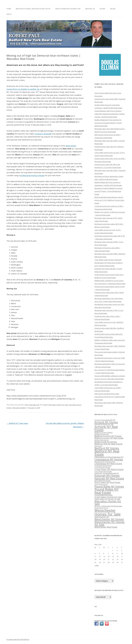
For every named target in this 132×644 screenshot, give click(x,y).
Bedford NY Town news (17, 423)
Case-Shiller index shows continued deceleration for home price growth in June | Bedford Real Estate (109, 263)
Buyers (102, 9)
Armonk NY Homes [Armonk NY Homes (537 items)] (106, 422)
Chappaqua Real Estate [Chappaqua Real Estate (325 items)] (103, 466)
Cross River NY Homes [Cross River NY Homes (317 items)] (102, 467)
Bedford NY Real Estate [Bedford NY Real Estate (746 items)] (107, 453)
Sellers (113, 9)
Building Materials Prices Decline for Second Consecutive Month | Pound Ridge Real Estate (108, 123)
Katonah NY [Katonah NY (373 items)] (114, 473)
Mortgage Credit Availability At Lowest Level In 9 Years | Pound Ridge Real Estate (108, 191)
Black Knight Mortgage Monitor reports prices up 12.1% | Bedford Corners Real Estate (109, 200)
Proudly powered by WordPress (18, 639)
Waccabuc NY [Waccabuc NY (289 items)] (99, 506)
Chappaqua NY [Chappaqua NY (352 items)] (118, 457)
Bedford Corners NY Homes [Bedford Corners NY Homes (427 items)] (108, 436)
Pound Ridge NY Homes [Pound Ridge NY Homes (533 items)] (109, 486)
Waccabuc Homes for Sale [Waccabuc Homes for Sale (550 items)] (108, 503)
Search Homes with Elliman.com (68, 9)
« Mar (97, 565)
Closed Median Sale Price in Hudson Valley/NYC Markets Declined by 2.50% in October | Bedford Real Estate (110, 114)
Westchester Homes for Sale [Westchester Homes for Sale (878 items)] (108, 512)
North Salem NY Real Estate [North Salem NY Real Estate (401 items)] (107, 482)
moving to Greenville (43, 134)
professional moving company (32, 175)
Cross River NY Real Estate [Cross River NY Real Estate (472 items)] (109, 469)
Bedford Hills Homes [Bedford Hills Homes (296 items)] (101, 440)
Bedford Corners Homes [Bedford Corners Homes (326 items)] (104, 432)
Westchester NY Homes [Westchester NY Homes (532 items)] (109, 519)
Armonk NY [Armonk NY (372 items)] (111, 420)
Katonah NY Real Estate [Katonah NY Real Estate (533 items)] (109, 478)
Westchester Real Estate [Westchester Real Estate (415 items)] (106, 527)
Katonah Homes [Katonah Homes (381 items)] (102, 473)
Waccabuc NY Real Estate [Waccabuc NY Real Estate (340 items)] (113, 506)
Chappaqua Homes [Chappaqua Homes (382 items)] (103, 457)
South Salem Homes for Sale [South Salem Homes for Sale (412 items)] (108, 497)
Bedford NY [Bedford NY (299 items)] (98, 446)
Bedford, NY (90, 9)
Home (9, 9)
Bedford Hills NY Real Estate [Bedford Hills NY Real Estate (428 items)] (108, 444)
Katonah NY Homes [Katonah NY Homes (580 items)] (107, 475)
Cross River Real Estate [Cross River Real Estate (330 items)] (103, 471)
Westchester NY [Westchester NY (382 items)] (102, 517)
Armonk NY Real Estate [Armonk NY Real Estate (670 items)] (106, 428)
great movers (71, 146)
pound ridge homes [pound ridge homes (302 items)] (101, 484)
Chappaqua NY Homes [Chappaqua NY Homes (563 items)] (109, 459)
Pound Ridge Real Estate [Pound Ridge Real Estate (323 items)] (104, 495)
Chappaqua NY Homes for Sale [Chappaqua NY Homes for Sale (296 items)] (105, 462)
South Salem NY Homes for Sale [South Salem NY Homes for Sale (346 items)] (107, 499)
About (9, 14)
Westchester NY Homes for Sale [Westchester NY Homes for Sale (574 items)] (110, 523)
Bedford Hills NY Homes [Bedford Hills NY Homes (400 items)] (106, 442)
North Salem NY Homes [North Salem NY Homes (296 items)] (102, 481)
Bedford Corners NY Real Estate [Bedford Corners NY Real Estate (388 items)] (109, 438)
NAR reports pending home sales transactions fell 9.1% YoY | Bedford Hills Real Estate (110, 397)
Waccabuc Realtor (19, 408)
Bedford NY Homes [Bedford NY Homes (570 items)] (107, 448)
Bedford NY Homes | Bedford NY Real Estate (33, 9)
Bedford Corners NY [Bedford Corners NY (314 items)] (102, 434)
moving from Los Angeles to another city (23, 89)
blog (27, 405)
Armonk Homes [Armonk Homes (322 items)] (100, 420)
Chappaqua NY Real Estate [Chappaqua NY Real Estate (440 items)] (108, 464)
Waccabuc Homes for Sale (58, 405)
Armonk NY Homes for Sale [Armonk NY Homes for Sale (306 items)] (104, 424)
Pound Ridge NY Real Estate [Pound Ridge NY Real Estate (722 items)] (106, 491)
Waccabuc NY (34, 405)
